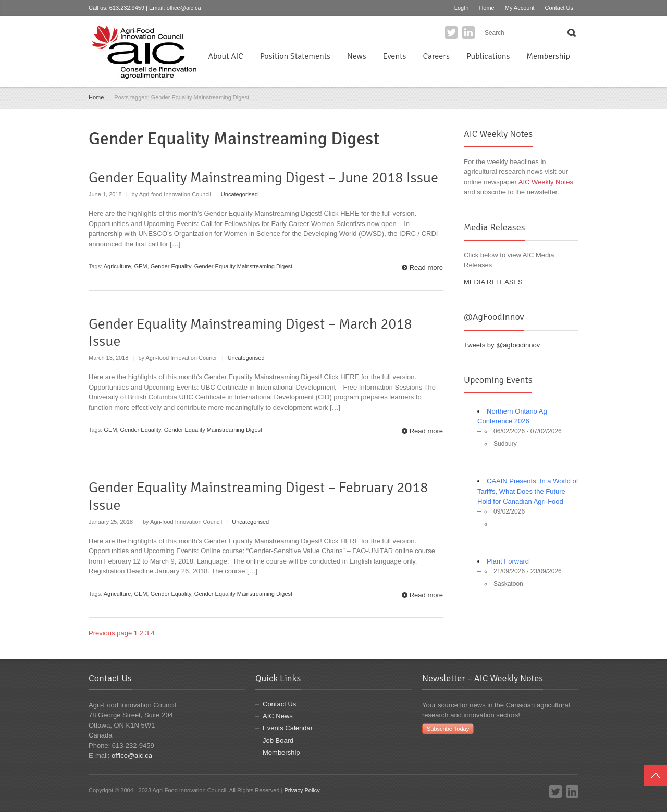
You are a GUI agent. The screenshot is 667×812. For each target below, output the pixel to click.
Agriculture (118, 266)
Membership (548, 56)
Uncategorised (239, 194)
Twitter (451, 32)
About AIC (226, 56)
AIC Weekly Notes (546, 182)
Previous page (110, 633)
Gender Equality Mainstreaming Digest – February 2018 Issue (258, 496)
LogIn (462, 8)
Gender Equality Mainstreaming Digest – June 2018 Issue (263, 178)
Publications (488, 56)
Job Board (278, 740)
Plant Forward (508, 561)
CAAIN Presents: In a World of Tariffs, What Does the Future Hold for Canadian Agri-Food (528, 491)
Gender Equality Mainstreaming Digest (243, 266)
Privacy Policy (302, 790)
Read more (426, 267)
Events (395, 56)
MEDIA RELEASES (493, 282)
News (357, 56)
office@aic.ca (184, 8)
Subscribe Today (448, 729)
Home (486, 8)
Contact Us (559, 8)
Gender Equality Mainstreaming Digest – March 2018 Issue (250, 333)
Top (656, 776)
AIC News (278, 716)
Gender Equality (171, 266)
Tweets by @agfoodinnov (502, 345)
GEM (140, 266)
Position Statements (295, 56)
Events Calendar (288, 728)
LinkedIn (468, 32)
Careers (436, 56)
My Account (520, 8)
